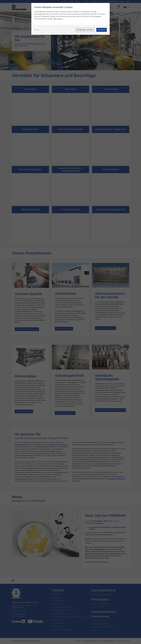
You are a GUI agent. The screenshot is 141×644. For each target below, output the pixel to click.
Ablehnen (37, 30)
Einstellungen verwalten (85, 30)
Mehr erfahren (58, 19)
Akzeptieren (102, 30)
